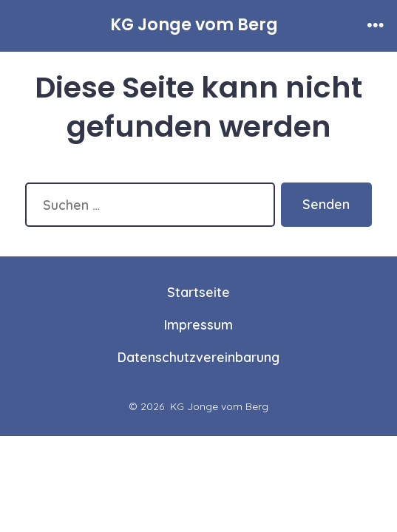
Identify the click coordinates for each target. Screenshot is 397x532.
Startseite (198, 292)
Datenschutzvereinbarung (198, 357)
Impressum (198, 324)
